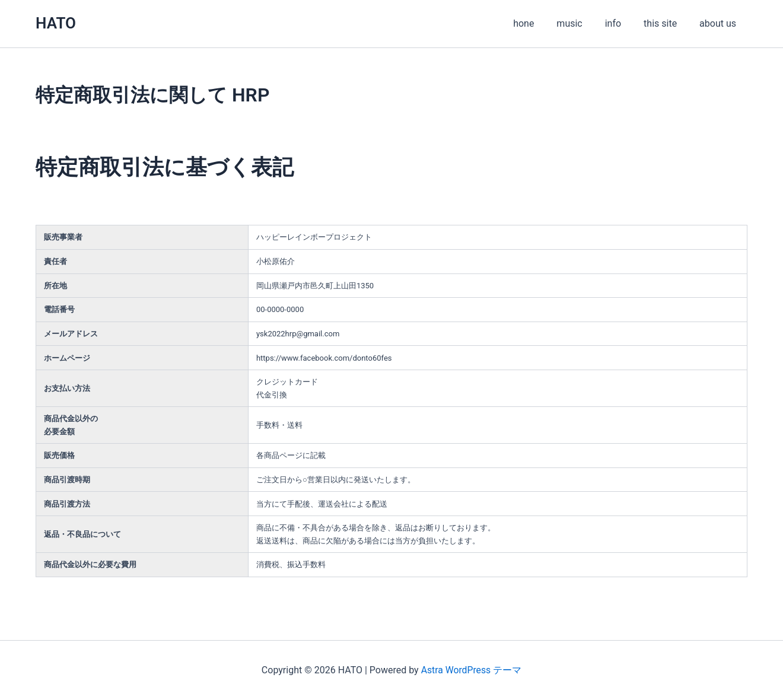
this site (666, 23)
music (582, 23)
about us (720, 23)
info (622, 23)
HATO (56, 23)
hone (539, 23)
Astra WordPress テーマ (471, 670)
